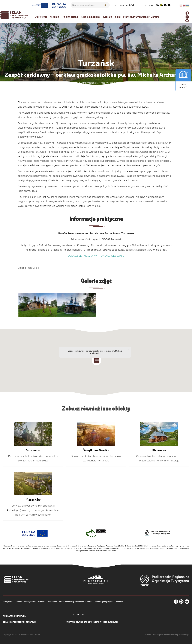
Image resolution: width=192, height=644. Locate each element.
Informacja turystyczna (104, 602)
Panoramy (52, 602)
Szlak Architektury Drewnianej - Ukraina (137, 17)
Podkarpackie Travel (14, 616)
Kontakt (108, 17)
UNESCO (42, 602)
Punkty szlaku (70, 17)
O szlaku (55, 17)
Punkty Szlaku (30, 602)
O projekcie (41, 17)
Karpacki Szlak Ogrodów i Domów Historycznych (92, 622)
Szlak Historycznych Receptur (19, 622)
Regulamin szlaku (90, 17)
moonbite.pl (184, 635)
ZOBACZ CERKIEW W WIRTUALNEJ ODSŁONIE (96, 256)
